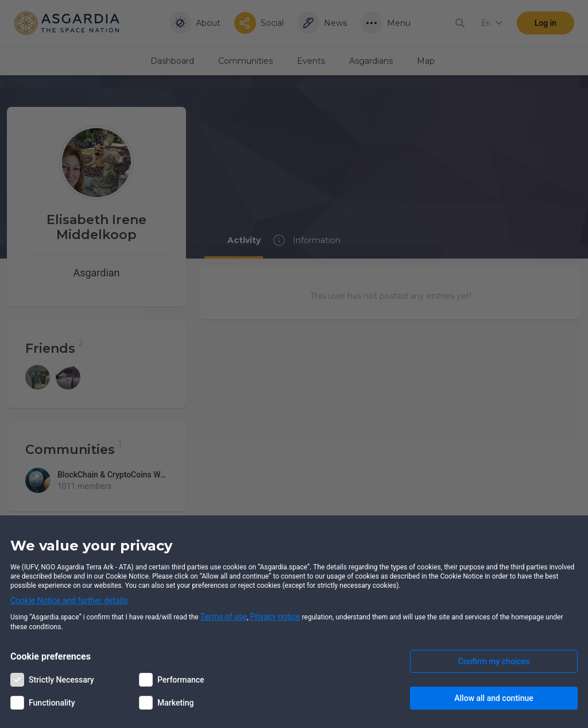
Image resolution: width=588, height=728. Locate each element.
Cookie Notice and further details (69, 600)
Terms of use (224, 617)
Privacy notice (275, 617)
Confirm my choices (494, 661)
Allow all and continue (494, 698)
